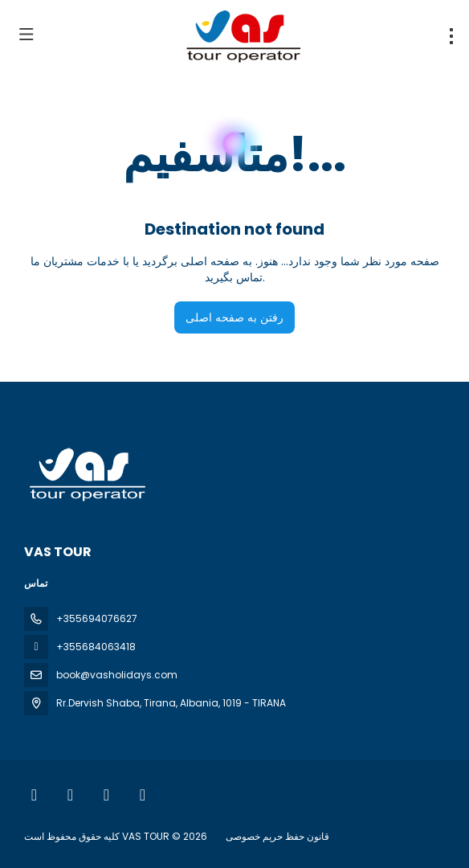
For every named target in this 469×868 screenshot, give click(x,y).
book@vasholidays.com (117, 675)
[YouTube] (106, 795)
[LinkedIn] (143, 795)
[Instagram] (70, 795)
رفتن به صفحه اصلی (234, 317)
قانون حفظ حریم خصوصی (277, 836)
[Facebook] (34, 795)
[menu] (451, 36)
